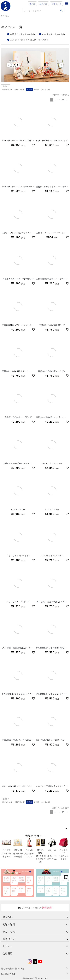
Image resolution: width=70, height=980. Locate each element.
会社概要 (8, 954)
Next (61, 65)
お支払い (8, 917)
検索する (61, 11)
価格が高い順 (20, 90)
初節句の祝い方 (63, 891)
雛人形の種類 (21, 879)
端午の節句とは (41, 880)
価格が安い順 (7, 90)
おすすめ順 (45, 90)
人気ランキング (14, 880)
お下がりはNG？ (6, 891)
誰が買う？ (21, 890)
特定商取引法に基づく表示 (13, 969)
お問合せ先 (9, 939)
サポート (8, 946)
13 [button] (63, 100)
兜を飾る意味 (56, 879)
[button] (67, 100)
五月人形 (43, 4)
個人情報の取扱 (8, 974)
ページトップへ (66, 829)
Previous (9, 65)
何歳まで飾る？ (14, 891)
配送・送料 (9, 924)
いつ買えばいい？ (48, 891)
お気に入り (56, 4)
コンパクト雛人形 (29, 880)
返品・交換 (9, 932)
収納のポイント (29, 891)
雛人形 (32, 4)
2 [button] (55, 100)
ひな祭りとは (6, 879)
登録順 (37, 90)
